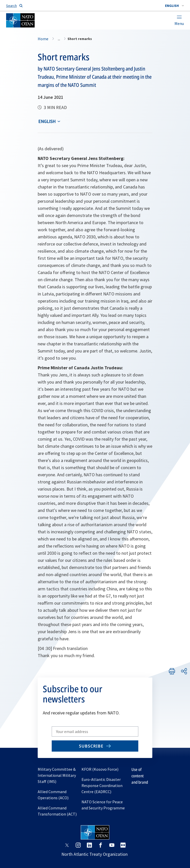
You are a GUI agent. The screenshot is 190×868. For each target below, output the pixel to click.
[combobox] (174, 6)
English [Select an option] (47, 121)
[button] (174, 6)
